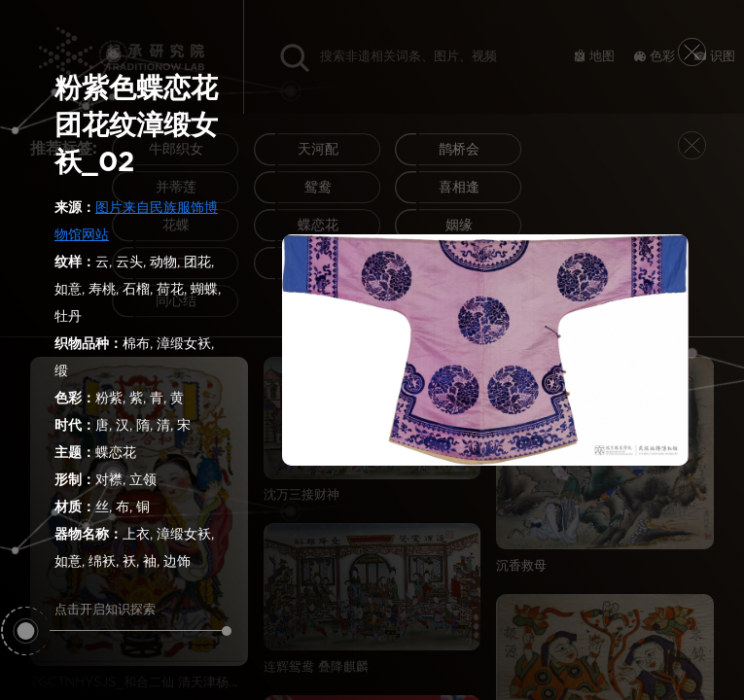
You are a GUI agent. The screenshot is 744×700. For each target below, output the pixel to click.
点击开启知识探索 (141, 617)
